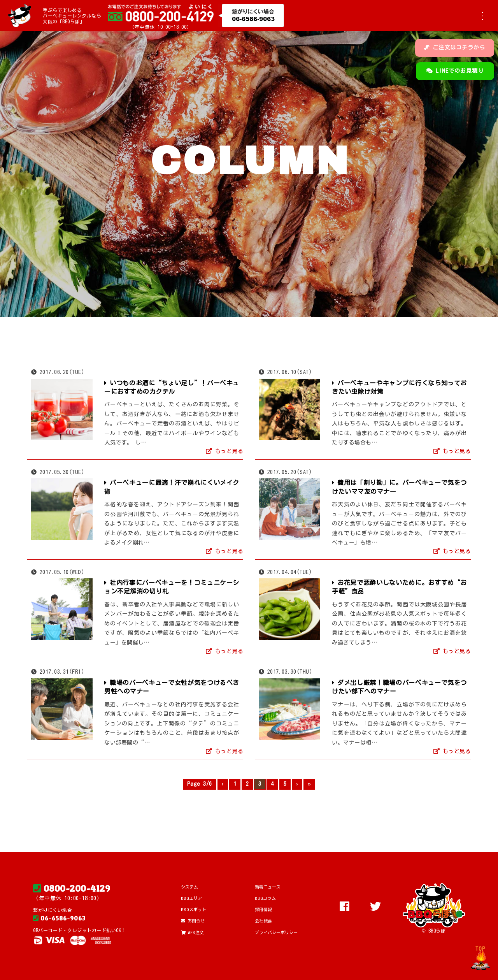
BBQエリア (191, 898)
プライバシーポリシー (276, 932)
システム (189, 887)
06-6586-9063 (59, 918)
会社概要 (263, 921)
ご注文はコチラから (455, 47)
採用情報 (263, 909)
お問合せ (193, 921)
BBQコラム (265, 898)
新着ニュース (268, 887)
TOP (480, 949)
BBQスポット (194, 909)
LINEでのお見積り (455, 71)
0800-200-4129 (72, 889)
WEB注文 (192, 932)
